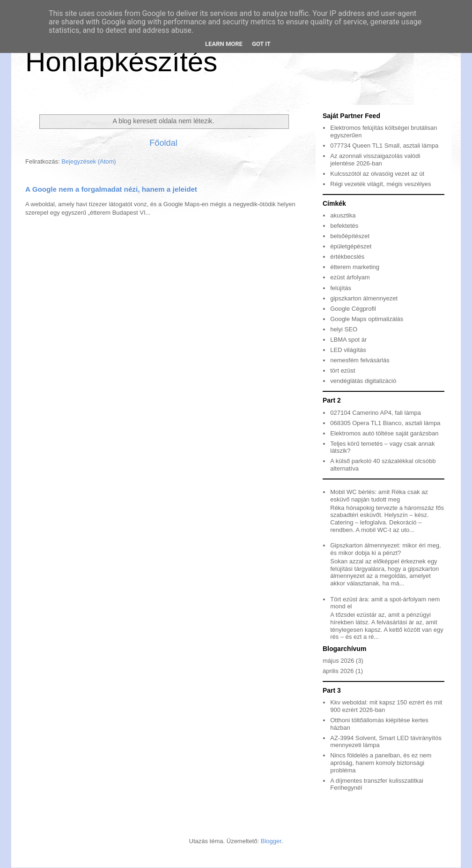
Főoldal (163, 143)
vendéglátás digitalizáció (363, 381)
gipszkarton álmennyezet (364, 298)
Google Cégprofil (353, 309)
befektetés (344, 226)
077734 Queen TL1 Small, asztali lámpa (384, 146)
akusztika (343, 215)
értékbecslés (347, 257)
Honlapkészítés (121, 62)
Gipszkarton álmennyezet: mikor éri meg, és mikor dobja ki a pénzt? (385, 549)
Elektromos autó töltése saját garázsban (384, 433)
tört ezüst (343, 370)
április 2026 (338, 671)
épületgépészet (351, 246)
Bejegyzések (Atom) (88, 161)
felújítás (341, 288)
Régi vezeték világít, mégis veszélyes (380, 184)
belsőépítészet (350, 236)
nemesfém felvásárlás (360, 360)
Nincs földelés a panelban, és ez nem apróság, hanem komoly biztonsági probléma (381, 763)
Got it (261, 44)
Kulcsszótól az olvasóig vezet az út (377, 174)
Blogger (271, 841)
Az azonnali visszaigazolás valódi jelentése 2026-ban (375, 160)
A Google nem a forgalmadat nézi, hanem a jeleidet (111, 189)
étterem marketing (355, 267)
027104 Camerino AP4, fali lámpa (376, 413)
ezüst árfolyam (350, 277)
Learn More (224, 44)
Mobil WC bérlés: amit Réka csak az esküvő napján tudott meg (379, 496)
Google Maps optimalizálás (367, 319)
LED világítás (348, 350)
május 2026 (338, 661)
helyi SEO (344, 329)
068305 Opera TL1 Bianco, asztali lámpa (385, 423)
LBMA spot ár (348, 340)
